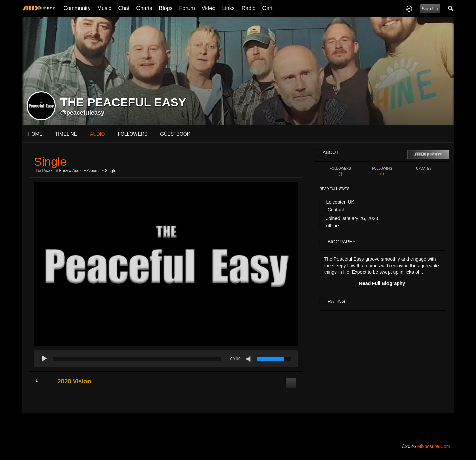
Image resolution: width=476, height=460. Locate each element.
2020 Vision (74, 381)
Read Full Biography (382, 283)
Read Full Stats (334, 189)
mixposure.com (433, 446)
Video (209, 8)
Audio (78, 171)
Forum (187, 8)
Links (228, 8)
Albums (94, 171)
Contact (336, 210)
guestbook (175, 134)
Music (104, 8)
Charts (144, 8)
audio (97, 134)
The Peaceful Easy (51, 171)
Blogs (166, 8)
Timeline (66, 134)
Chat (124, 8)
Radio (249, 8)
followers (132, 134)
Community (77, 8)
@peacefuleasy (83, 113)
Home (35, 134)
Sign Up (430, 9)
